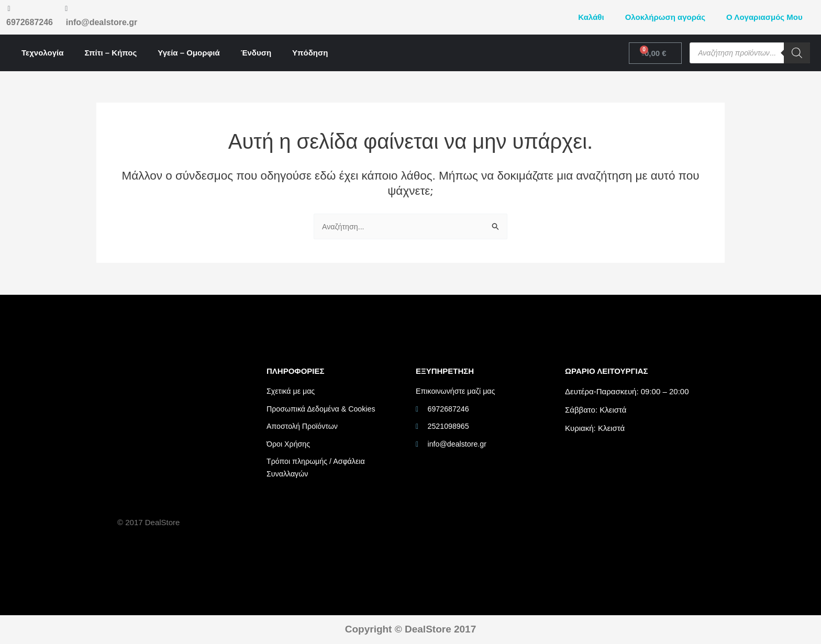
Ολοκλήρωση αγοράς (665, 17)
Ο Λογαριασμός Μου (764, 17)
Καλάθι (591, 17)
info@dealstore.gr (102, 22)
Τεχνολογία (42, 53)
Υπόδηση (310, 53)
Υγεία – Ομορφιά (188, 53)
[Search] (797, 53)
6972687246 (30, 22)
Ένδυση (256, 53)
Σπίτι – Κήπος (110, 53)
